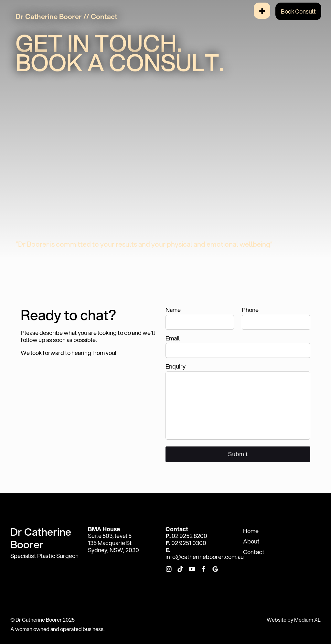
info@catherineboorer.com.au (205, 557)
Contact (254, 552)
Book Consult (298, 11)
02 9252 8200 (189, 536)
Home (251, 531)
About (251, 541)
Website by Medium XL (294, 620)
